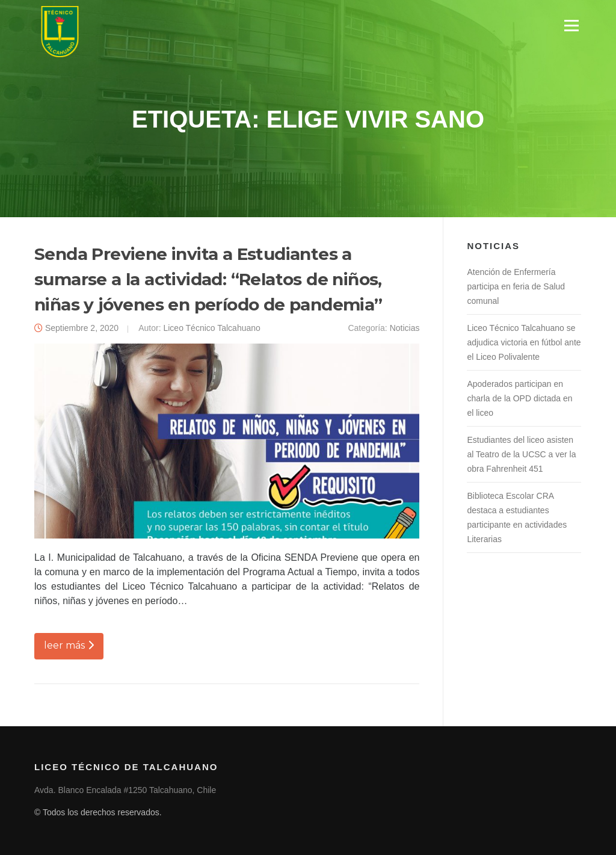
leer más (69, 645)
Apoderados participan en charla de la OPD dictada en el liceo (519, 398)
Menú (571, 26)
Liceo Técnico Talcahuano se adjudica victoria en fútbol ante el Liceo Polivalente (524, 342)
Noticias (405, 328)
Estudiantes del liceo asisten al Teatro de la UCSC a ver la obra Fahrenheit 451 (521, 454)
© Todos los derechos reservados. (98, 812)
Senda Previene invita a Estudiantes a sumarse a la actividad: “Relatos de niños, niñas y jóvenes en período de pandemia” (208, 279)
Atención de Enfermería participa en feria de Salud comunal (516, 286)
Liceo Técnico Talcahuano (211, 328)
